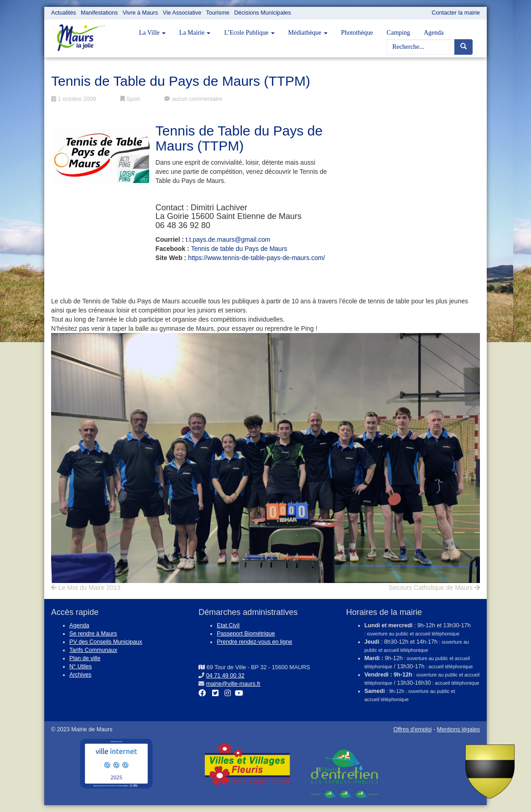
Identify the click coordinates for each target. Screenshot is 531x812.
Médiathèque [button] (308, 33)
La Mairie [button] (195, 33)
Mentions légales (458, 729)
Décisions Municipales (263, 13)
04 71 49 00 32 (225, 676)
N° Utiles (81, 666)
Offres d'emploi (412, 729)
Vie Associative (182, 13)
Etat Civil (228, 625)
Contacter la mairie (456, 13)
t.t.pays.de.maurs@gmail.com (228, 239)
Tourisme (218, 13)
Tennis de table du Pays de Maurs (239, 249)
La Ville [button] (152, 33)
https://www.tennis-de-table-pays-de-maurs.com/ (256, 258)
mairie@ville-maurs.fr (233, 684)
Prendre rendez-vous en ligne (254, 642)
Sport (130, 99)
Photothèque (357, 33)
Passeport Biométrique (246, 634)
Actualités (64, 13)
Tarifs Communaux (93, 650)
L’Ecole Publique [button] (249, 33)
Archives (80, 675)
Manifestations (99, 13)
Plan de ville (85, 658)
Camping (398, 33)
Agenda (434, 33)
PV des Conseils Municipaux (106, 642)
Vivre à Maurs (140, 13)
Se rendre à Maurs (93, 634)
